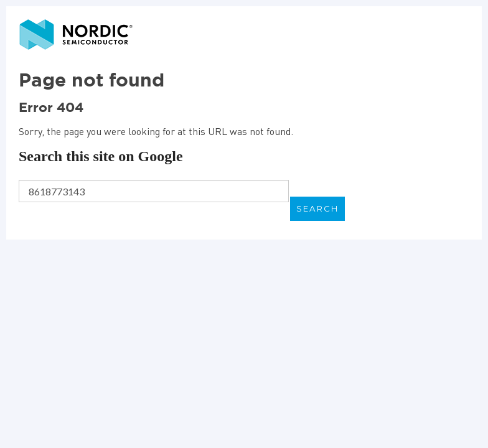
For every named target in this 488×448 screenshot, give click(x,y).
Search (317, 208)
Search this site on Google (101, 156)
